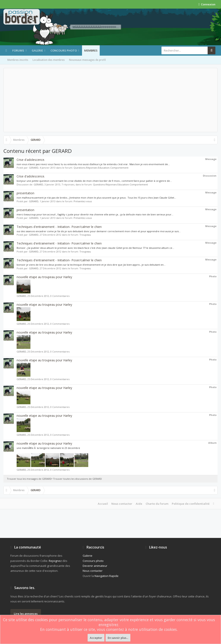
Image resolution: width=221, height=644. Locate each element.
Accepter (96, 638)
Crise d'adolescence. (31, 160)
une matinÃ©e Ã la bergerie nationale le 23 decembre (48, 448)
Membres (91, 50)
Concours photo (64, 50)
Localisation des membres (49, 60)
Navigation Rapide (107, 576)
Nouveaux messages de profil (87, 60)
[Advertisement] (110, 100)
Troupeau (85, 235)
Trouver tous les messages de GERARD (29, 479)
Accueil (103, 504)
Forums (18, 50)
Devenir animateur (95, 566)
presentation (25, 193)
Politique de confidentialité (191, 504)
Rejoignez (55, 561)
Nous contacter (122, 504)
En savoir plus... (118, 638)
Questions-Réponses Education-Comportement (101, 168)
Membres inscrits (18, 60)
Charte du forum (157, 504)
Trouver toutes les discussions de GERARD (77, 479)
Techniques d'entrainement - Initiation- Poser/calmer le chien (59, 227)
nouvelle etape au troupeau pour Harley (44, 277)
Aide (139, 504)
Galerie (37, 50)
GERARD (34, 168)
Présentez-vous (83, 201)
